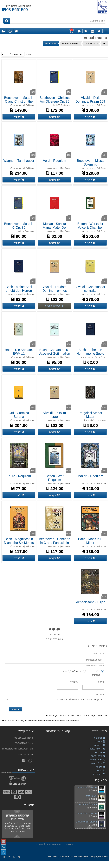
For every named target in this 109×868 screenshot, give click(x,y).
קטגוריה (100, 694)
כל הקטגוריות (91, 44)
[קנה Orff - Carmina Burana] (19, 432)
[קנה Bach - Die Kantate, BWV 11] (19, 369)
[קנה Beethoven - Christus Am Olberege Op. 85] (54, 117)
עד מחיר (74, 682)
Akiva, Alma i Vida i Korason (86, 822)
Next (90, 787)
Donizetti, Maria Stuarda (86, 804)
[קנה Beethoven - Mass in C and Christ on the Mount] (19, 117)
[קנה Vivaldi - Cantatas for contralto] (90, 306)
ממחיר (101, 682)
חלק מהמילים (98, 673)
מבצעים (100, 745)
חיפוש (16, 709)
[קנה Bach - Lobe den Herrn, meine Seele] (90, 369)
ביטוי (67, 671)
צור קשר (100, 752)
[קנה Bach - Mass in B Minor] (90, 558)
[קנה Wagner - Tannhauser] (19, 180)
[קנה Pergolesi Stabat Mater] (90, 432)
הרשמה (100, 770)
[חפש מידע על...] (55, 21)
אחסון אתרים (52, 857)
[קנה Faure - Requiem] (19, 495)
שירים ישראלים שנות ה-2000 (86, 787)
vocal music (51, 43)
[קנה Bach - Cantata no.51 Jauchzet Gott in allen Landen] (54, 369)
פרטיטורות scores (71, 44)
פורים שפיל (91, 796)
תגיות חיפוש (98, 653)
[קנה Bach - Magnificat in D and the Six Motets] (19, 558)
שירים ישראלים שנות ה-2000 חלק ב (86, 813)
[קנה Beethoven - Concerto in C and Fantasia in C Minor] (54, 558)
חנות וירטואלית (72, 857)
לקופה (101, 767)
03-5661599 (15, 10)
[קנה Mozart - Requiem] (90, 495)
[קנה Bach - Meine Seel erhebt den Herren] (19, 306)
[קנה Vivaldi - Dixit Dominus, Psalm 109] (90, 117)
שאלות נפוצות (97, 749)
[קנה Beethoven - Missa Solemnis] (90, 180)
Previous (90, 827)
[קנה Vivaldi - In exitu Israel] (54, 432)
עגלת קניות (98, 763)
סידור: (28, 54)
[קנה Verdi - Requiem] (54, 180)
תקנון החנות (98, 756)
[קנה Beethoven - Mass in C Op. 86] (19, 243)
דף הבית (100, 738)
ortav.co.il (54, 844)
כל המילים (79, 671)
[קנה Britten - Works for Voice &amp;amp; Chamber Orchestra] (90, 243)
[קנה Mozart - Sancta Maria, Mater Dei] (54, 243)
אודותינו (100, 741)
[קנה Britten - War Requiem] (54, 495)
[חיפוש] (7, 21)
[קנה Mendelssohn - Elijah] (90, 621)
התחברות (99, 774)
